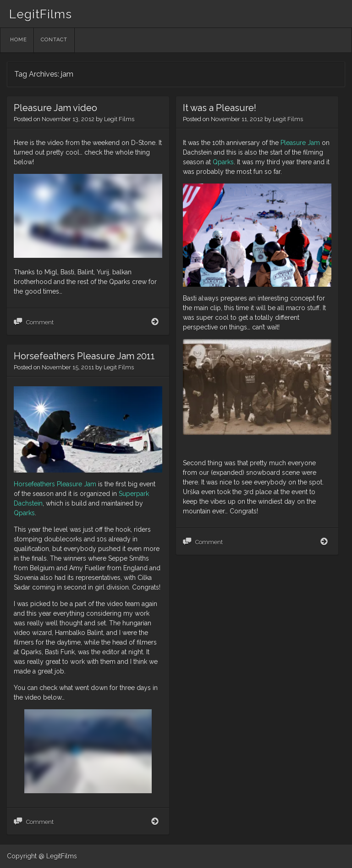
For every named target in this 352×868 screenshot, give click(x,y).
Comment (40, 322)
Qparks (223, 162)
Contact (54, 40)
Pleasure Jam (300, 143)
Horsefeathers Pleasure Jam (55, 484)
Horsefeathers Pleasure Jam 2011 (84, 356)
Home (19, 40)
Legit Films (119, 119)
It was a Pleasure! (220, 108)
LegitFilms (41, 14)
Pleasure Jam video (55, 108)
